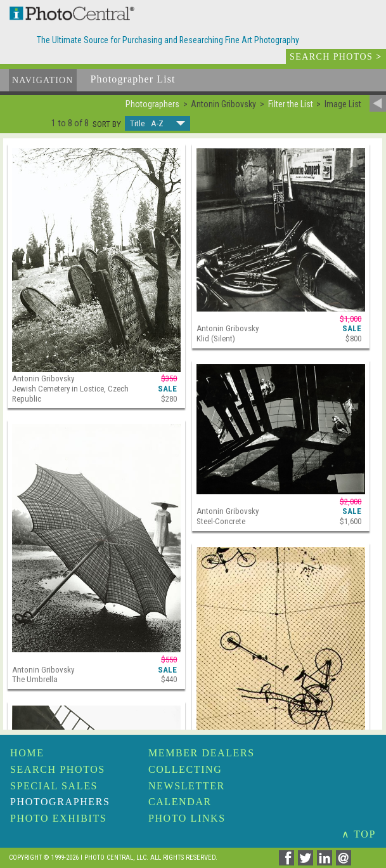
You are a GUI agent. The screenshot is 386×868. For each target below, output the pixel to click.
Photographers (60, 802)
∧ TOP (359, 834)
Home (27, 753)
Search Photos (58, 769)
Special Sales (54, 786)
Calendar (180, 802)
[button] (158, 123)
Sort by (107, 124)
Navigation (43, 80)
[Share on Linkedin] (326, 862)
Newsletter (187, 786)
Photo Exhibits (58, 818)
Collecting (185, 769)
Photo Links (187, 818)
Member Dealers (202, 753)
